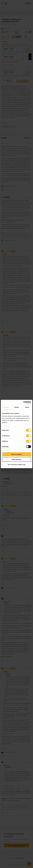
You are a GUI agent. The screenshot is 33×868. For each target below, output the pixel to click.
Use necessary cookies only (16, 465)
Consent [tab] (6, 407)
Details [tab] (17, 407)
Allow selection (16, 459)
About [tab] (27, 407)
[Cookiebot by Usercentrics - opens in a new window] (23, 402)
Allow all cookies (16, 454)
